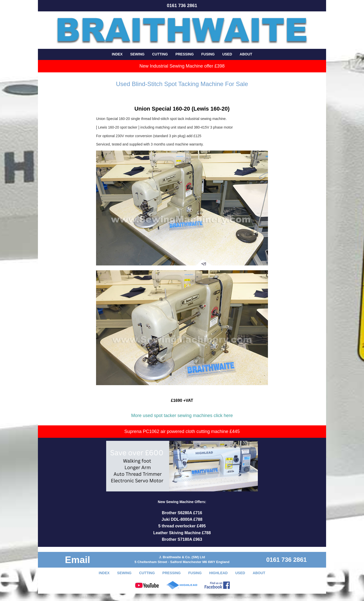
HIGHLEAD (219, 573)
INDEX (117, 54)
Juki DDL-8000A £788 (182, 519)
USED (227, 54)
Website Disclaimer (95, 597)
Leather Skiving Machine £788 (182, 533)
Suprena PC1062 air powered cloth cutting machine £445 (182, 431)
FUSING (208, 54)
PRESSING (185, 54)
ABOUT (246, 54)
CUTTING (160, 54)
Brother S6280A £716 (182, 513)
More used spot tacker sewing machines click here (182, 416)
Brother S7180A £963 (182, 539)
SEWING (137, 54)
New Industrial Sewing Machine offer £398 (182, 66)
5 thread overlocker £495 (182, 526)
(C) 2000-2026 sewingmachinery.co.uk (239, 597)
